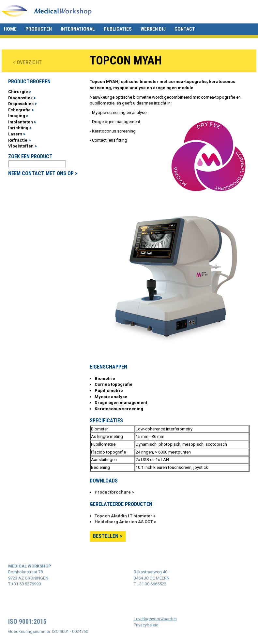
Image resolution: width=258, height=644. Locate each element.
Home (10, 29)
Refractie (18, 140)
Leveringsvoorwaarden (155, 619)
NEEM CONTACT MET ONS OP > (43, 173)
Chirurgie (18, 92)
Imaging (17, 116)
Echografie (19, 110)
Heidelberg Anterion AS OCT (124, 522)
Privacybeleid (146, 625)
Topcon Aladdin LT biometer (124, 516)
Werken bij (153, 29)
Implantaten (21, 122)
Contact (185, 29)
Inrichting (18, 128)
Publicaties (118, 29)
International (78, 29)
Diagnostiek (20, 98)
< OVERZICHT (27, 62)
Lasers (15, 134)
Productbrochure (113, 492)
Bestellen (106, 536)
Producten (39, 29)
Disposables (21, 104)
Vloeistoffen (21, 146)
